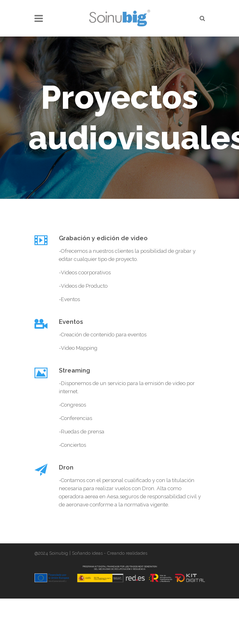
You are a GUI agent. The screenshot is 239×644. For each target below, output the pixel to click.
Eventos (71, 322)
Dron (66, 467)
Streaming (74, 370)
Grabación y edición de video (103, 238)
